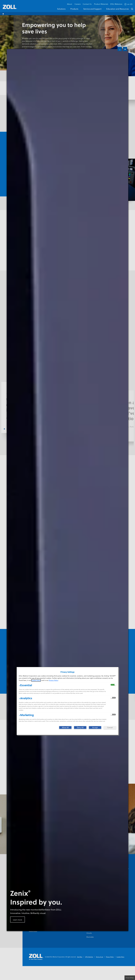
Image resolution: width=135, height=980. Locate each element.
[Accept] (95, 727)
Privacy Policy (53, 680)
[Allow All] (65, 727)
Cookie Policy (36, 680)
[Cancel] (110, 727)
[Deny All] (80, 727)
